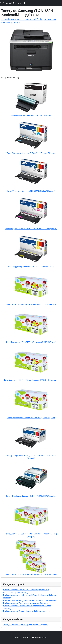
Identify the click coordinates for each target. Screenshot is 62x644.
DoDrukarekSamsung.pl (12, 3)
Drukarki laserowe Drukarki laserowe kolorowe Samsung (27, 611)
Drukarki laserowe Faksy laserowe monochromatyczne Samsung (30, 600)
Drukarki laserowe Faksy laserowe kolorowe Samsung (25, 603)
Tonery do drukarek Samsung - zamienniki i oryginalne (26, 625)
